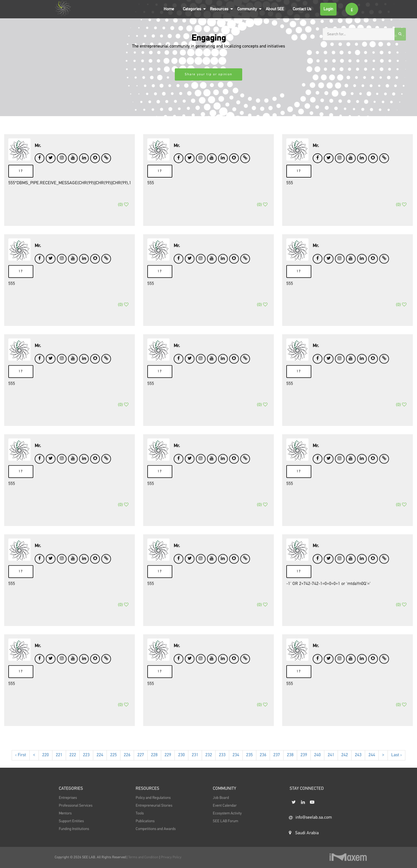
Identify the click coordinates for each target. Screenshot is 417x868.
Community (247, 9)
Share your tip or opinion (208, 74)
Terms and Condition (144, 857)
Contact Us (302, 9)
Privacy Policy (171, 857)
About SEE (275, 9)
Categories (192, 9)
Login (328, 9)
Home (169, 9)
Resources (219, 9)
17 (21, 171)
